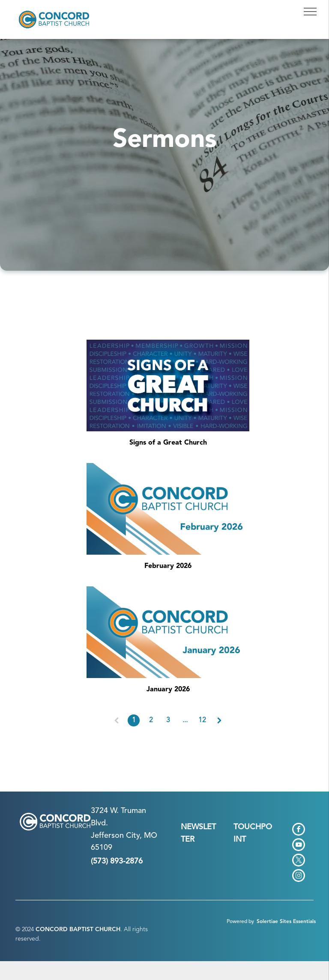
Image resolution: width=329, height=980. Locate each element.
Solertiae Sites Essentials (286, 922)
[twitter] (299, 861)
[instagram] (299, 877)
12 (202, 720)
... (185, 720)
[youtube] (299, 846)
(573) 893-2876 (117, 861)
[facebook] (299, 830)
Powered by (240, 922)
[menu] (310, 12)
